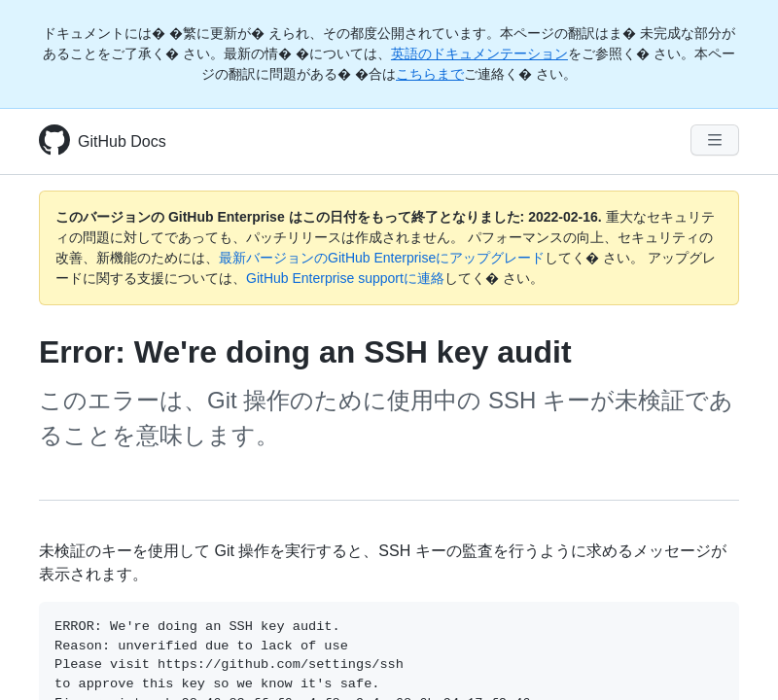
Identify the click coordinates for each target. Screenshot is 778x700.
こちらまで (430, 74)
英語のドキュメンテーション (479, 53)
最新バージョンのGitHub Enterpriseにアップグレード (382, 258)
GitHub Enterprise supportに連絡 (345, 278)
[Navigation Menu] (715, 140)
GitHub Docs (122, 141)
